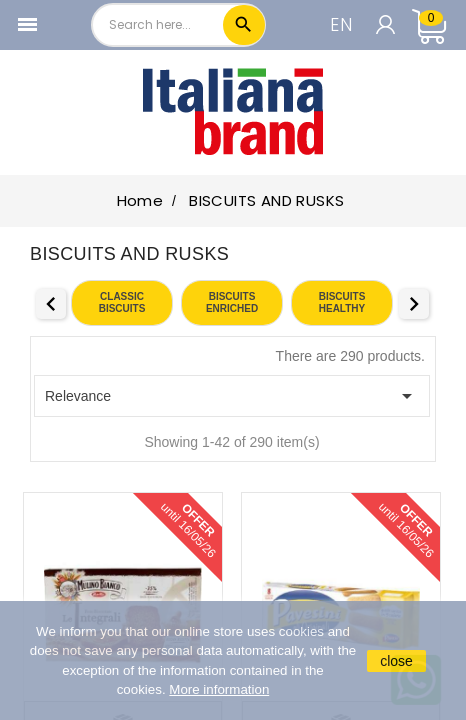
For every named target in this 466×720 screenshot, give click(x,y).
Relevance (232, 396)
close (396, 661)
